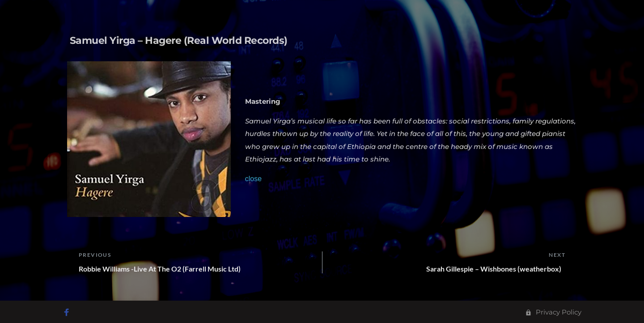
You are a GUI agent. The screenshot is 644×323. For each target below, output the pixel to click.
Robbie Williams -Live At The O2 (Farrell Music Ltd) (162, 269)
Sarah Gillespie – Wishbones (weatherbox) (496, 269)
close (253, 179)
